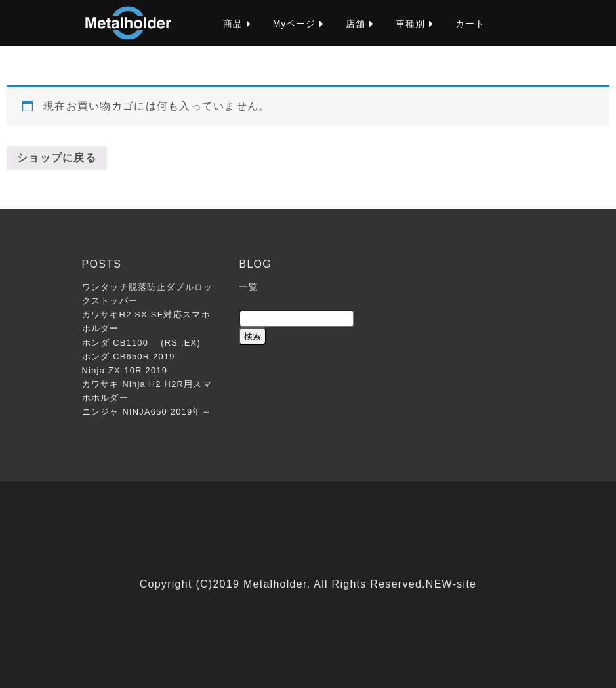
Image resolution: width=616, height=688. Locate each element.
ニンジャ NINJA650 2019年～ (147, 412)
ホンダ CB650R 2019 (129, 356)
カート (470, 24)
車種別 (410, 24)
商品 (233, 24)
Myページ (295, 24)
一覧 (248, 287)
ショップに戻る (57, 158)
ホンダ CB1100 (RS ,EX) (141, 343)
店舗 (356, 24)
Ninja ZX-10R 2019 (125, 370)
